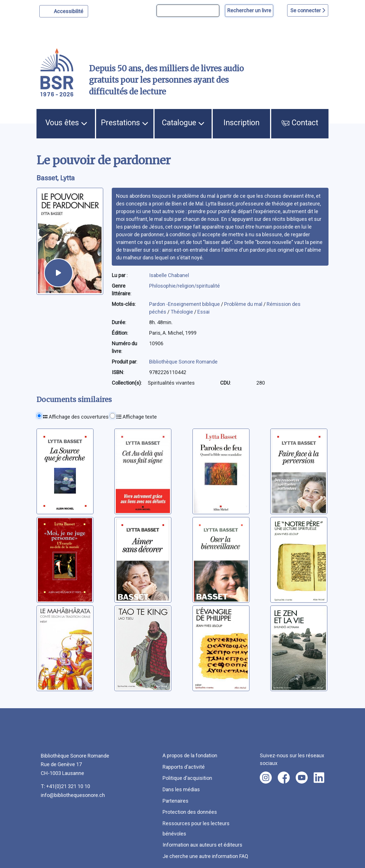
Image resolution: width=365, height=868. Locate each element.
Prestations (125, 123)
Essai (203, 312)
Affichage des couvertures (76, 417)
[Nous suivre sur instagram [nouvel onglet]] (266, 778)
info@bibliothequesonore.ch (73, 795)
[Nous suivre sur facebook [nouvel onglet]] (284, 778)
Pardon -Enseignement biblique (185, 304)
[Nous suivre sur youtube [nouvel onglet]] (302, 778)
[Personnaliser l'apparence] (64, 11)
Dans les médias (181, 789)
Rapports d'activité (184, 767)
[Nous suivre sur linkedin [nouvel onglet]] (319, 778)
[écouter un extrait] (58, 273)
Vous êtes (66, 123)
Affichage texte (137, 417)
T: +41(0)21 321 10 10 (65, 786)
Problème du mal (244, 304)
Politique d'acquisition (187, 778)
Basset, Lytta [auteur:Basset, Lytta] (56, 178)
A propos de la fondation (190, 755)
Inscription (242, 123)
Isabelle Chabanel (169, 275)
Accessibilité (69, 11)
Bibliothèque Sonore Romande (183, 362)
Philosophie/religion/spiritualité (184, 286)
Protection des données (190, 812)
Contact (300, 123)
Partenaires (176, 801)
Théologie (182, 312)
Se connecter (308, 10)
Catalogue (183, 123)
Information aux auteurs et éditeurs (202, 845)
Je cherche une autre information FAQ (205, 856)
